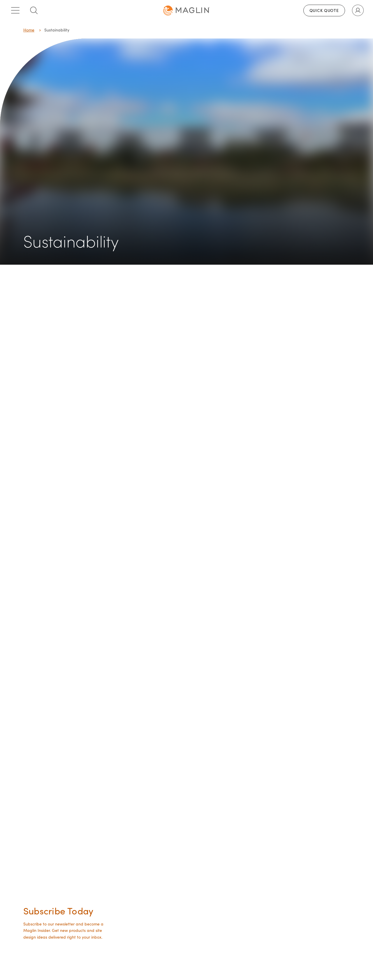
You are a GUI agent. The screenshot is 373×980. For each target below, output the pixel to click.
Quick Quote (324, 10)
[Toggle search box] (34, 10)
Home (29, 30)
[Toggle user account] (358, 10)
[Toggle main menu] (15, 10)
